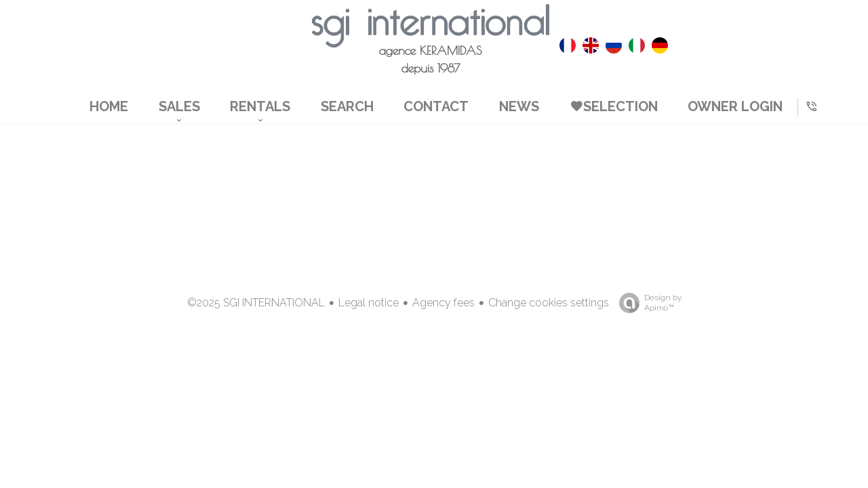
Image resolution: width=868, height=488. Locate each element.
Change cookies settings (549, 303)
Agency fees (443, 303)
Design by (647, 303)
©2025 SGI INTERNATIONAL (256, 303)
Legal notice (369, 303)
